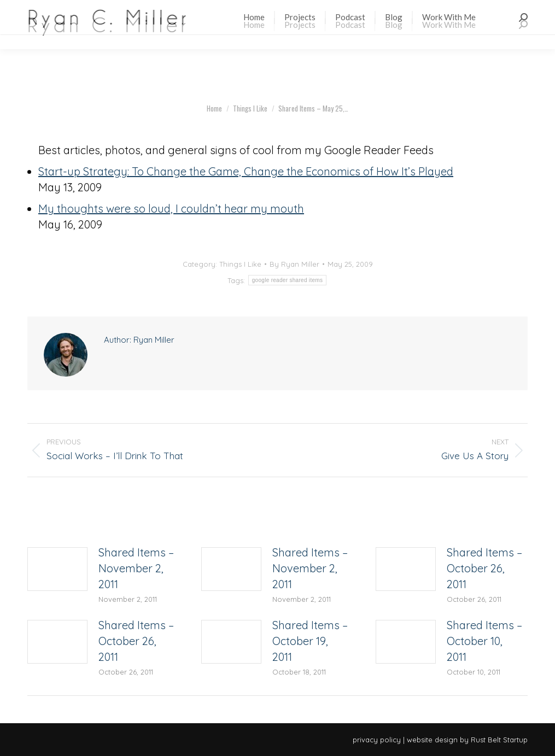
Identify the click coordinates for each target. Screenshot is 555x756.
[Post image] (57, 569)
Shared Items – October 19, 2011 (310, 641)
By (294, 264)
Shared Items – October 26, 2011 (484, 568)
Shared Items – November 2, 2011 (136, 568)
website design (432, 740)
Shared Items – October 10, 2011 (484, 641)
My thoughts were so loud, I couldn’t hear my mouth (171, 209)
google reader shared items (288, 280)
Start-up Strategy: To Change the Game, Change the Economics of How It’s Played (246, 171)
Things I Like (240, 264)
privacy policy (377, 740)
